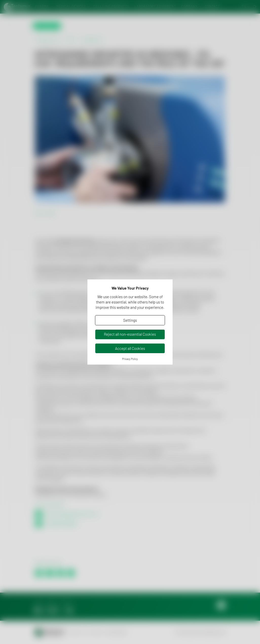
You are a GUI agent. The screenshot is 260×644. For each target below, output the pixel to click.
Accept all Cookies (130, 348)
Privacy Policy (130, 359)
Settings (130, 320)
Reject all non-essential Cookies (130, 334)
